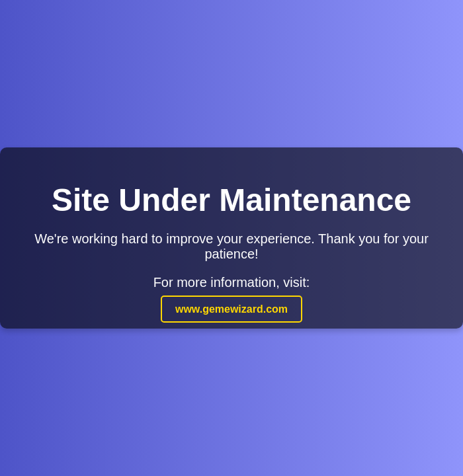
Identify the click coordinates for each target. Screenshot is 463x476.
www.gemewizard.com (232, 309)
